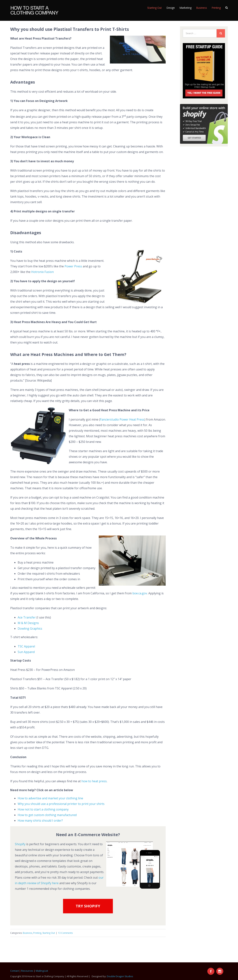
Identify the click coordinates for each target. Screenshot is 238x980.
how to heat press (94, 781)
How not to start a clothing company (43, 809)
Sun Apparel (26, 652)
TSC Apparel (26, 646)
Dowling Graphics (30, 629)
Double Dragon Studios (120, 976)
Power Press (73, 266)
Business (28, 933)
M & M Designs (28, 623)
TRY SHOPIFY (88, 906)
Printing (37, 933)
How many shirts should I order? (40, 821)
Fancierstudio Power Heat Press (122, 419)
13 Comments (65, 933)
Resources (27, 971)
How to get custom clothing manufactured (47, 815)
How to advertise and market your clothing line (50, 798)
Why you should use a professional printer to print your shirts (61, 804)
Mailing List (42, 971)
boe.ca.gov (140, 593)
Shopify (20, 844)
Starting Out (49, 933)
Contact (15, 971)
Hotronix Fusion (42, 272)
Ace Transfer (27, 617)
